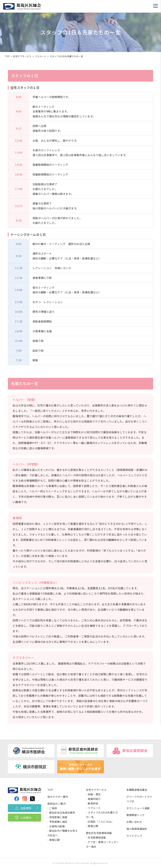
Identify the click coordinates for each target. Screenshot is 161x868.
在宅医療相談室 (97, 837)
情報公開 (54, 840)
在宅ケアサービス (22, 56)
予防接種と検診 (58, 822)
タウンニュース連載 (138, 808)
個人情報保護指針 (137, 829)
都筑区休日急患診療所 (62, 813)
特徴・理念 (94, 794)
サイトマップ (134, 836)
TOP (7, 56)
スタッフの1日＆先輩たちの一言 (67, 56)
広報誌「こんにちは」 (101, 822)
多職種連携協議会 (137, 790)
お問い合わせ (134, 822)
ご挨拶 (53, 808)
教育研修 (93, 803)
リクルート (41, 56)
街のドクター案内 (58, 797)
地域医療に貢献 (58, 817)
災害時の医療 (57, 826)
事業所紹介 (94, 799)
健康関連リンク (136, 815)
